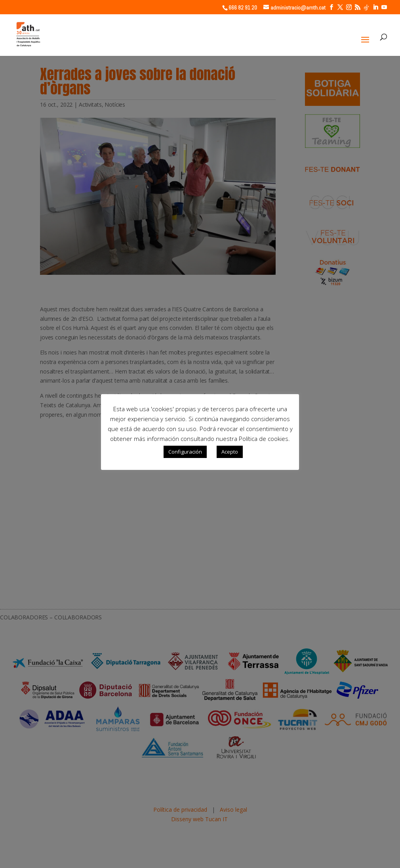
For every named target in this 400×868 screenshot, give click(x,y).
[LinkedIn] (375, 7)
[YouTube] (384, 7)
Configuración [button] (185, 452)
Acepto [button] (230, 452)
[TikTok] (366, 8)
